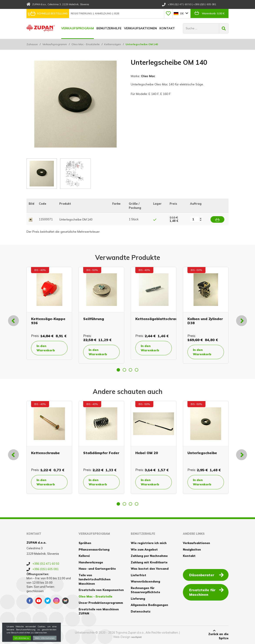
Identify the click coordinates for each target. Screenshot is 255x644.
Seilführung (94, 319)
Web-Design (122, 637)
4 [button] (137, 370)
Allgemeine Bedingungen (149, 605)
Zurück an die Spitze (214, 635)
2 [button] (124, 370)
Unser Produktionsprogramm (101, 603)
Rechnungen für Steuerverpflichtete (145, 590)
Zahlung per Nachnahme (149, 556)
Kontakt (167, 28)
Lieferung (138, 599)
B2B (117, 13)
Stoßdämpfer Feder (101, 453)
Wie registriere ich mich (149, 543)
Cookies (32, 635)
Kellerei (84, 556)
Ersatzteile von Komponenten (101, 590)
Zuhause (32, 44)
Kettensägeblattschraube (159, 319)
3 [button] (131, 370)
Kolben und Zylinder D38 (205, 321)
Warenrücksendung (145, 581)
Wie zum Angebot (144, 549)
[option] (49, 313)
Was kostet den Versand (150, 569)
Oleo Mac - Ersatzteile (86, 44)
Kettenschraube (45, 453)
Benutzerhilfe (109, 28)
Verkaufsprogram (78, 28)
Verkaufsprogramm (55, 44)
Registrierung (82, 13)
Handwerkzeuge (91, 562)
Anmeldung (103, 13)
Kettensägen (113, 44)
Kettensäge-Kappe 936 (48, 321)
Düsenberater (206, 575)
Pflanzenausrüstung (94, 549)
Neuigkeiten (192, 549)
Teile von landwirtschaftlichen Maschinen (95, 579)
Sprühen (85, 543)
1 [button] (118, 370)
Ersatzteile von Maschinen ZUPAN (99, 611)
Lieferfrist (138, 575)
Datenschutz (141, 611)
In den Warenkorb (46, 348)
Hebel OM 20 (147, 453)
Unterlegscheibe (202, 453)
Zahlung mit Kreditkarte (149, 562)
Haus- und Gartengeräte (97, 569)
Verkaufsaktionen (140, 28)
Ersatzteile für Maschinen (206, 592)
